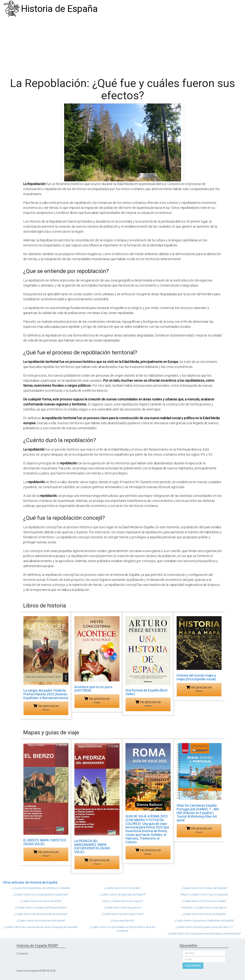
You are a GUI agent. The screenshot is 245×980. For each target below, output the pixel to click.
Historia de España (59, 9)
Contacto (22, 954)
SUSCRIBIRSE (193, 966)
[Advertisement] (122, 46)
